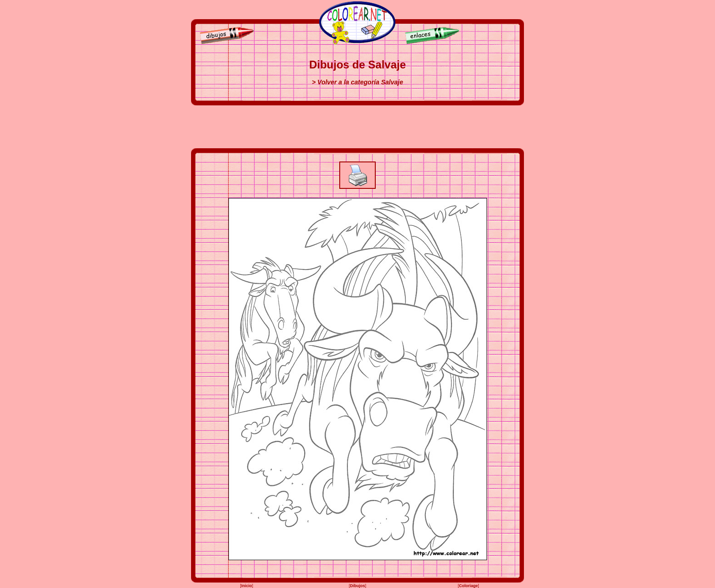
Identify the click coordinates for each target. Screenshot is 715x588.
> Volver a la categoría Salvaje (357, 82)
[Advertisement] (357, 127)
